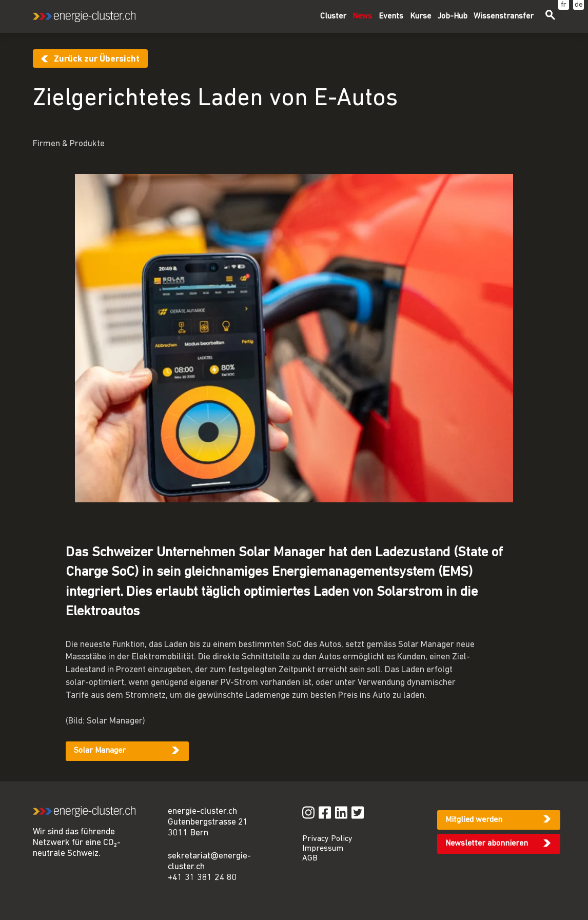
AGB (310, 858)
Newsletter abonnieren (487, 844)
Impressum (323, 849)
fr (564, 5)
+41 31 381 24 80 (202, 878)
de (579, 5)
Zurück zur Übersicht (97, 59)
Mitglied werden (474, 820)
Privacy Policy (327, 839)
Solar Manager (100, 751)
